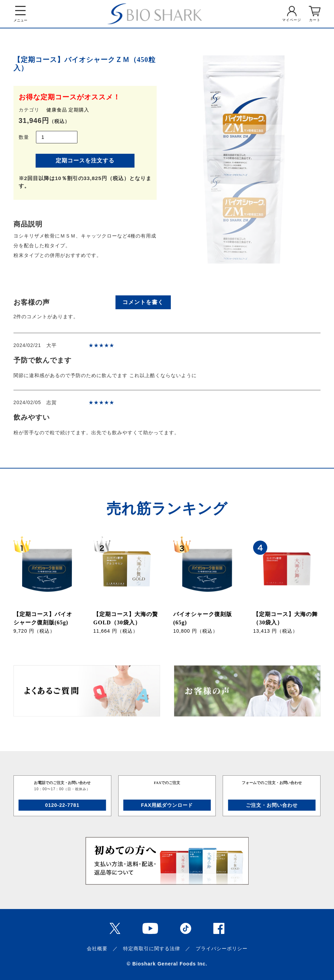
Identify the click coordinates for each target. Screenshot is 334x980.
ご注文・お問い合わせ (272, 805)
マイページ (292, 20)
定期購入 (79, 110)
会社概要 (97, 948)
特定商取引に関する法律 (152, 948)
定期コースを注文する (85, 161)
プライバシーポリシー (222, 948)
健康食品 (57, 110)
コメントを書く (143, 302)
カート (315, 20)
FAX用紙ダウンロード (167, 805)
